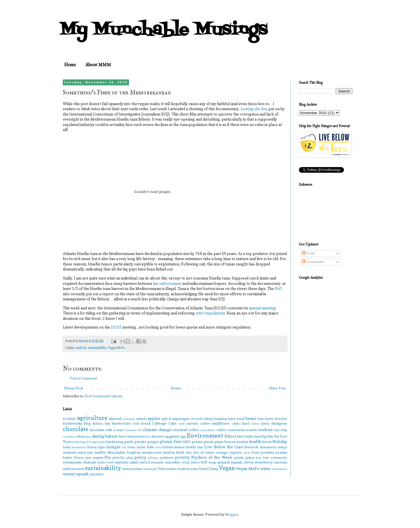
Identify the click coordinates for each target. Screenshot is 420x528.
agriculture (92, 418)
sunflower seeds (74, 469)
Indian (141, 447)
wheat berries (279, 469)
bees (261, 419)
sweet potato (132, 469)
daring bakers (105, 436)
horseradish (79, 447)
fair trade (245, 436)
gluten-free (171, 441)
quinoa (250, 458)
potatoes (167, 457)
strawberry (264, 462)
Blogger (232, 514)
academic (70, 419)
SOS (204, 462)
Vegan (227, 468)
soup (212, 462)
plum (130, 458)
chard (245, 424)
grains (197, 442)
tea (145, 469)
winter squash (76, 474)
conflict (221, 430)
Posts (308, 253)
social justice (190, 462)
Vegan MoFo (116, 348)
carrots (192, 423)
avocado (197, 419)
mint (90, 453)
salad (134, 462)
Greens (230, 442)
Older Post (277, 388)
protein (239, 458)
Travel (204, 469)
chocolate (75, 429)
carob (182, 424)
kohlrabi (168, 447)
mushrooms (152, 452)
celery (236, 424)
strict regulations (210, 313)
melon (82, 453)
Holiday (280, 441)
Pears (79, 457)
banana (221, 419)
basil (241, 419)
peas (88, 458)
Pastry (256, 453)
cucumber (69, 437)
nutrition (169, 453)
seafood (81, 348)
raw (266, 457)
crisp (284, 430)
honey (67, 447)
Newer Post (74, 388)
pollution (153, 458)
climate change (157, 430)
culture (80, 437)
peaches (268, 452)
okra (189, 453)
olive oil (198, 453)
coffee (194, 430)
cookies (265, 430)
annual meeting (262, 308)
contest (251, 430)
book (136, 424)
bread (146, 423)
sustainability (97, 348)
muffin (100, 452)
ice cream (129, 447)
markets (70, 452)
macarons (268, 447)
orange (222, 452)
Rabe (259, 458)
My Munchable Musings (163, 30)
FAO (278, 289)
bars (232, 419)
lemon (180, 447)
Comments (313, 262)
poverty (182, 457)
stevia (249, 462)
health (255, 441)
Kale (150, 447)
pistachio (119, 458)
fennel (258, 437)
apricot (166, 419)
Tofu (161, 469)
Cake (173, 423)
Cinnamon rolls (133, 430)
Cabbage (160, 423)
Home (70, 65)
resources (279, 457)
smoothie (173, 462)
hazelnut (243, 442)
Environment (205, 436)
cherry (265, 424)
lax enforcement (167, 283)
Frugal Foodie (97, 442)
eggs (183, 437)
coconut (180, 430)
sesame (157, 462)
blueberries (121, 423)
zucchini (96, 474)
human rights (96, 447)
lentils (191, 447)
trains (194, 469)
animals (141, 419)
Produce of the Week (212, 457)
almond (115, 419)
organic (236, 452)
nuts (180, 452)
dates (122, 437)
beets (269, 419)
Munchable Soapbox (124, 452)
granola (209, 442)
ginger (153, 442)
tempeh (153, 469)
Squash (237, 462)
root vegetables (118, 462)
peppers (98, 458)
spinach (224, 462)
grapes (219, 442)
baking (209, 419)
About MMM (98, 65)
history (267, 442)
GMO (187, 442)
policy (140, 457)
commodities (207, 430)
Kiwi (158, 447)
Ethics (230, 436)
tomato (171, 469)
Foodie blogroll (80, 442)
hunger (114, 447)
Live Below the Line (224, 447)
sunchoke (281, 462)
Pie (108, 457)
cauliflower (221, 423)
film (271, 437)
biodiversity (72, 423)
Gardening (114, 442)
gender (140, 442)
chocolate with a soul (106, 430)
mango (282, 447)
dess (148, 437)
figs (265, 437)
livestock (251, 447)
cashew (205, 424)
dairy (88, 437)
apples (154, 418)
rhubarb (90, 462)
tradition (184, 469)
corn (276, 430)
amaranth (129, 419)
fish (277, 437)
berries (281, 419)
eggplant (172, 436)
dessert (158, 436)
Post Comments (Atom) (103, 396)
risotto (102, 462)
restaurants (72, 462)
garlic (129, 442)
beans (251, 418)
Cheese (255, 424)
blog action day (97, 423)
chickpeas (279, 423)
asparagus (181, 419)
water (265, 468)
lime (200, 447)
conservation (236, 430)
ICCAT (117, 327)
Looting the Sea (254, 109)
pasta (247, 453)
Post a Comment (83, 378)
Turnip (214, 469)
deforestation (136, 437)
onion (210, 452)
